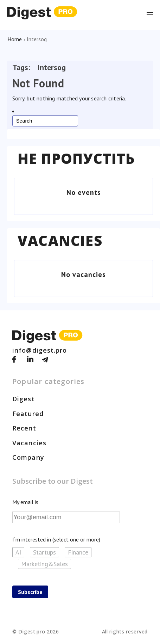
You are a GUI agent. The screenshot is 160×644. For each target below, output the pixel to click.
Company (28, 457)
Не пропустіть (76, 159)
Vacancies (60, 241)
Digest (24, 399)
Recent (24, 428)
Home (15, 39)
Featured (28, 414)
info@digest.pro (40, 350)
